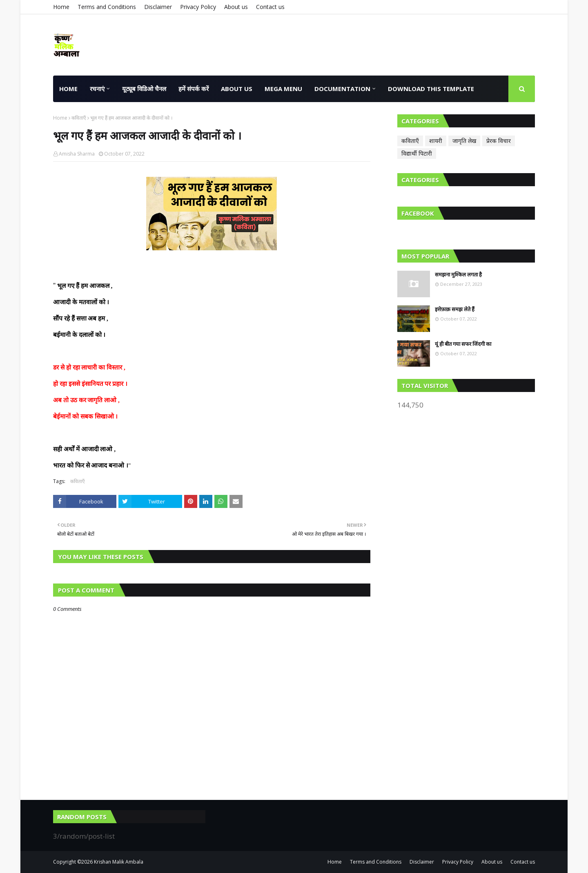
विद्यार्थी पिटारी (417, 153)
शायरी (436, 141)
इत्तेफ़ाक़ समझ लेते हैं (455, 309)
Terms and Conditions (107, 7)
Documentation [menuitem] (342, 89)
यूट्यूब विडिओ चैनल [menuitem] (144, 89)
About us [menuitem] (237, 89)
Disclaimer (158, 7)
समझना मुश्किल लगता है (458, 274)
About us (236, 7)
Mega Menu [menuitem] (283, 89)
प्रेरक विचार (499, 141)
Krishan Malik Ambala (119, 862)
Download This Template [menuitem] (431, 89)
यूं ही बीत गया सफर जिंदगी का (463, 344)
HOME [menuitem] (68, 89)
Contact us (270, 7)
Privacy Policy (198, 7)
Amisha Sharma (77, 154)
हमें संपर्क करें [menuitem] (194, 89)
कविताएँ (79, 118)
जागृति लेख (464, 141)
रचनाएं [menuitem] (97, 89)
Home (61, 7)
